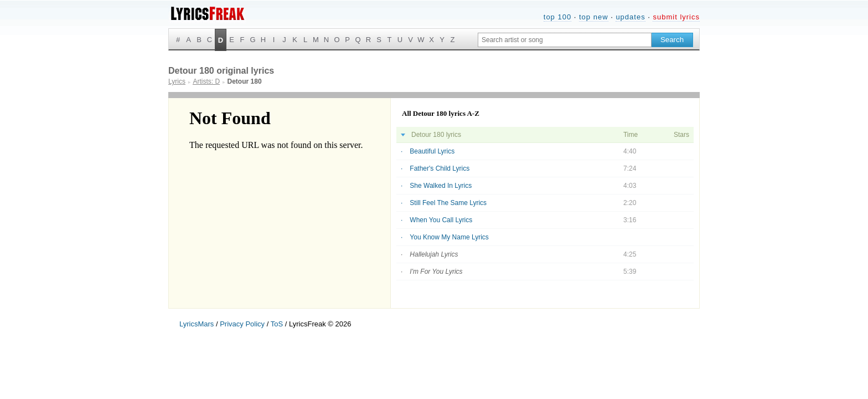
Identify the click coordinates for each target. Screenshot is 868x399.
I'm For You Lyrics (436, 272)
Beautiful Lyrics (432, 151)
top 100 (557, 17)
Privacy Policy (242, 324)
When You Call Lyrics (441, 220)
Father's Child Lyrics (440, 168)
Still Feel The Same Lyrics (448, 203)
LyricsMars (197, 324)
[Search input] (565, 40)
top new (594, 17)
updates (630, 17)
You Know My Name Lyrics (449, 237)
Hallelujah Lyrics (434, 254)
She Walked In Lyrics (441, 186)
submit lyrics (676, 17)
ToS (277, 324)
